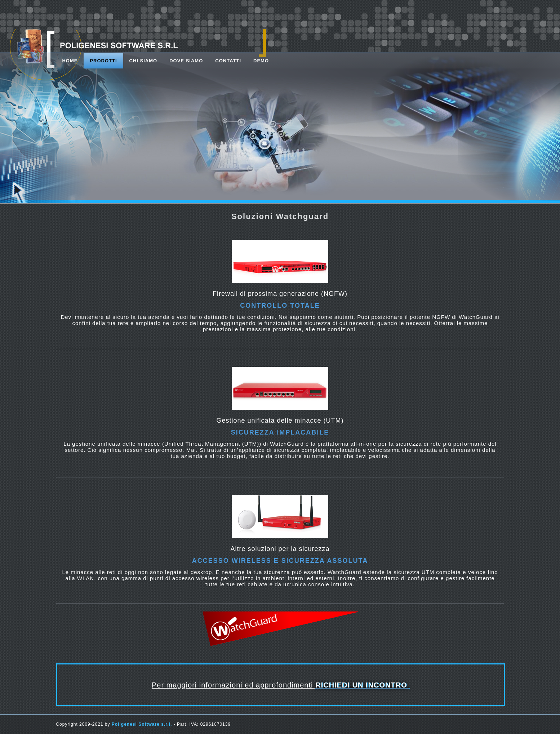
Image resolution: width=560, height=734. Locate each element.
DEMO (261, 61)
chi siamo (143, 61)
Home (70, 61)
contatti (228, 61)
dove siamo (186, 61)
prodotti (103, 61)
